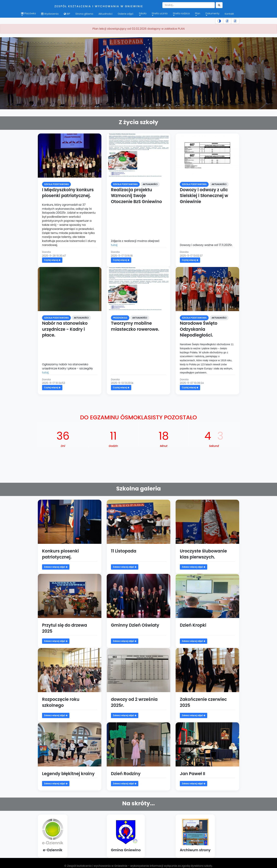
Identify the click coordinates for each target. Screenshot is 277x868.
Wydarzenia (50, 14)
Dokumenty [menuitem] (212, 14)
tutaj (114, 245)
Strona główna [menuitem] (84, 14)
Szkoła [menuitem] (143, 14)
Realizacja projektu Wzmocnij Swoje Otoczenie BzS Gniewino (136, 196)
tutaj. (46, 372)
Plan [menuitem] (198, 14)
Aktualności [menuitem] (105, 14)
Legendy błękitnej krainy (68, 774)
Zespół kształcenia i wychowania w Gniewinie (99, 6)
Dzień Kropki (193, 625)
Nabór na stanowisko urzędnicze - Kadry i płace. (65, 329)
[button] (21, 73)
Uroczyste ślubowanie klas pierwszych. (203, 554)
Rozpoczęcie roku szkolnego (61, 702)
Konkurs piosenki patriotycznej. (60, 554)
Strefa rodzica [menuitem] (181, 14)
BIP (67, 14)
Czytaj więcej (52, 260)
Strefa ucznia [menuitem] (160, 14)
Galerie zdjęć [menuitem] (126, 14)
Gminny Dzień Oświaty (135, 625)
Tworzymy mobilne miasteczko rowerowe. (135, 326)
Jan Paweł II (192, 774)
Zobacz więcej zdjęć (56, 567)
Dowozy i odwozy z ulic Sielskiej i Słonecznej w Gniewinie (204, 196)
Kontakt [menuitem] (229, 14)
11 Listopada (124, 551)
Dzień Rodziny (126, 774)
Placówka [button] (28, 14)
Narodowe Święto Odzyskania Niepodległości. (199, 329)
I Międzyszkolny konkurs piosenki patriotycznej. (68, 193)
